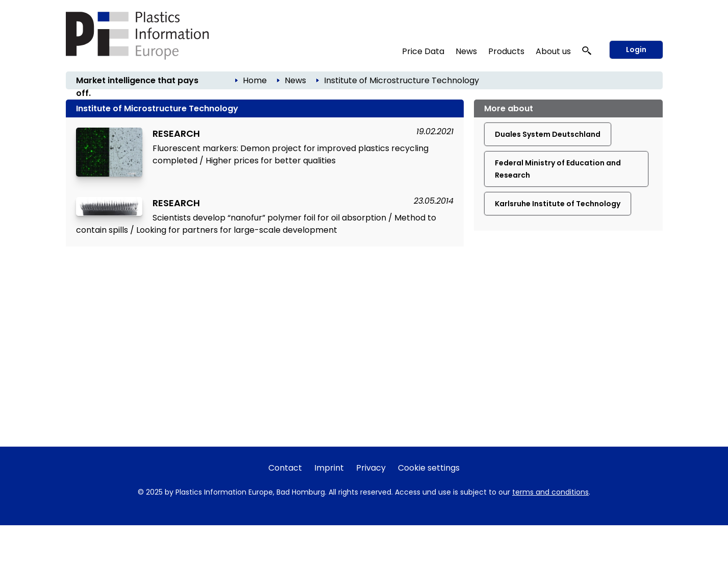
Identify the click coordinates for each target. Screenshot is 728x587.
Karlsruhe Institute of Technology (558, 204)
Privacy (371, 468)
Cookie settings (429, 468)
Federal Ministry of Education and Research (558, 169)
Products (506, 51)
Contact (285, 468)
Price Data (423, 51)
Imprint (329, 468)
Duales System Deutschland (548, 134)
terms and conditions (550, 492)
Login (636, 50)
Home (255, 80)
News (466, 51)
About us (553, 51)
